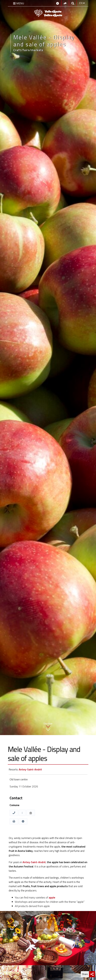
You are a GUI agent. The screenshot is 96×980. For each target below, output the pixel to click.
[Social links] (65, 3)
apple (52, 897)
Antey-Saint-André (30, 769)
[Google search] (73, 3)
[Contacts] (58, 3)
